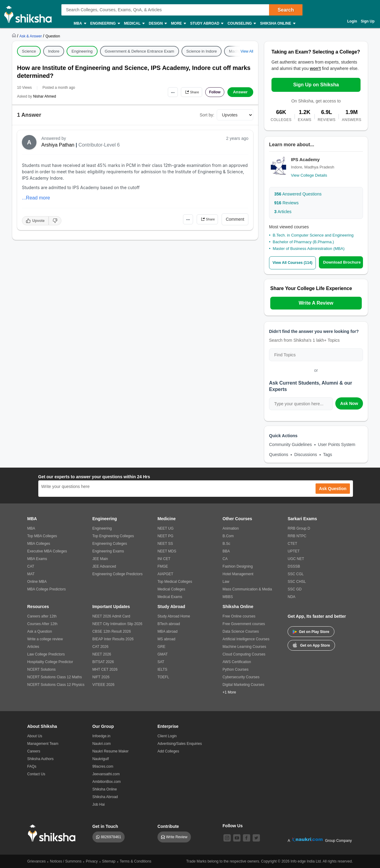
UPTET (294, 551)
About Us (35, 736)
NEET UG (166, 528)
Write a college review (45, 639)
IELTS (162, 669)
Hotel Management (238, 574)
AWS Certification (237, 662)
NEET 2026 (102, 654)
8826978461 (111, 837)
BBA (226, 551)
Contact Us (36, 774)
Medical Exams (170, 597)
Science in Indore (202, 51)
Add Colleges (168, 751)
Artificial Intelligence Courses (246, 639)
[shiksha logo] (53, 833)
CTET (292, 543)
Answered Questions (298, 194)
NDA (291, 597)
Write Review (177, 837)
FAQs (32, 766)
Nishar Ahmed (45, 96)
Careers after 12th (42, 616)
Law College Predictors (46, 654)
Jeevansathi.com (106, 774)
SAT (161, 662)
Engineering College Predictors (117, 574)
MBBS (228, 597)
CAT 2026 (100, 646)
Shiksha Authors (41, 759)
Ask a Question (40, 631)
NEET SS (165, 543)
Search (286, 10)
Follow (212, 92)
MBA (79, 24)
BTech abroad (169, 624)
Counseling (241, 24)
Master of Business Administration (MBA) (309, 249)
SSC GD (295, 589)
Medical (134, 24)
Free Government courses (244, 624)
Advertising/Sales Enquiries (180, 743)
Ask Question (333, 488)
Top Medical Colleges (175, 581)
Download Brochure (344, 262)
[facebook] (247, 838)
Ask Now (349, 403)
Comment (235, 219)
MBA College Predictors (47, 589)
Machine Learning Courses (244, 646)
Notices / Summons (66, 861)
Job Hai (99, 804)
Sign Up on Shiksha (316, 85)
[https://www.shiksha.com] (15, 36)
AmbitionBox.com (107, 781)
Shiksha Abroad (105, 797)
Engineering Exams (108, 551)
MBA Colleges (39, 543)
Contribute (168, 826)
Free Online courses (239, 616)
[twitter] (256, 838)
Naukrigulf (101, 759)
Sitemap (109, 861)
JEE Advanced (104, 566)
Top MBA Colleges (42, 536)
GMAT (163, 654)
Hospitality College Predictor (50, 662)
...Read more (36, 198)
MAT (31, 574)
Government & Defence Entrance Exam (140, 51)
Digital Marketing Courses (243, 684)
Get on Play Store (311, 631)
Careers (34, 751)
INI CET (164, 558)
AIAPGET (165, 574)
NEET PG (165, 536)
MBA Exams (37, 558)
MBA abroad (168, 631)
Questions (279, 454)
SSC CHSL (297, 581)
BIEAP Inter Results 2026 (113, 639)
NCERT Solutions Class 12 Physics (56, 684)
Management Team (43, 743)
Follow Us (233, 825)
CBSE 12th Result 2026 (112, 631)
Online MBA (37, 581)
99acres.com (103, 766)
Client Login (167, 736)
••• (163, 92)
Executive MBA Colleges (47, 551)
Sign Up (368, 21)
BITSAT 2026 (103, 662)
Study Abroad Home (174, 616)
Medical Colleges (171, 589)
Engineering (105, 24)
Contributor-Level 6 (99, 145)
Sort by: (207, 115)
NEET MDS (167, 551)
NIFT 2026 (101, 677)
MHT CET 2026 (105, 669)
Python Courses (235, 669)
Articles (283, 212)
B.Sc (226, 543)
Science (29, 51)
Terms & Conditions (136, 861)
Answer (240, 92)
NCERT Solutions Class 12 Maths (55, 677)
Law (226, 581)
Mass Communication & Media (247, 589)
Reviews (286, 203)
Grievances (37, 861)
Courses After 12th (42, 624)
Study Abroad (206, 24)
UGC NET (296, 558)
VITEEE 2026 (104, 684)
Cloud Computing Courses (244, 654)
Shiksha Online (277, 24)
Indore (54, 51)
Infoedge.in (101, 736)
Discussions (306, 454)
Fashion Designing (238, 566)
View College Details (309, 175)
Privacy (92, 861)
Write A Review (316, 303)
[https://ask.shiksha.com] (31, 36)
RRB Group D (299, 528)
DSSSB (294, 566)
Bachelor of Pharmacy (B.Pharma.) (303, 242)
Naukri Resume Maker (111, 751)
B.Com (228, 536)
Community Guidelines (290, 444)
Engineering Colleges (110, 543)
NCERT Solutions (42, 669)
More (178, 24)
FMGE (163, 566)
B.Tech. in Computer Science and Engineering (313, 235)
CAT (31, 566)
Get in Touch (105, 826)
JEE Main (100, 558)
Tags (328, 454)
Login (352, 21)
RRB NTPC (297, 536)
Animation (231, 528)
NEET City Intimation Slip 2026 (117, 624)
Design (157, 24)
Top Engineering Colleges (113, 536)
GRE (161, 646)
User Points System (337, 444)
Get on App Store (311, 645)
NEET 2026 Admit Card (111, 616)
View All (247, 51)
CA (225, 558)
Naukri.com (102, 743)
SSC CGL (296, 574)
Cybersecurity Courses (241, 677)
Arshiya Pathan (58, 145)
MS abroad (166, 639)
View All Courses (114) (294, 263)
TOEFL (163, 677)
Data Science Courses (241, 631)
